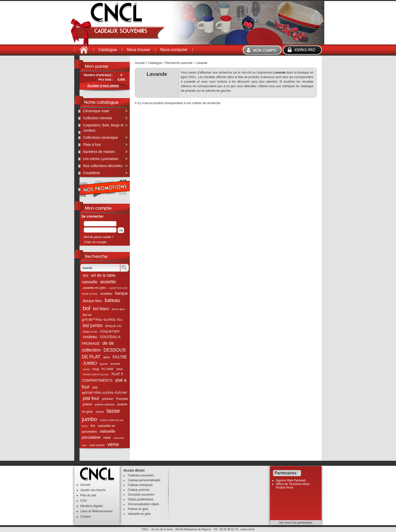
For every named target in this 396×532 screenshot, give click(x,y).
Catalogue (108, 50)
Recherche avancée (179, 63)
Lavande (202, 63)
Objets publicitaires (141, 499)
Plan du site (88, 495)
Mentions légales (92, 506)
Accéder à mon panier (103, 86)
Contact (85, 517)
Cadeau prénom (139, 490)
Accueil (140, 63)
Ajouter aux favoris (93, 490)
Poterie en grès (138, 509)
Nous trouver (139, 50)
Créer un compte (95, 242)
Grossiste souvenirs (141, 495)
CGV (84, 501)
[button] (121, 230)
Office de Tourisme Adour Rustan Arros (293, 486)
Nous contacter (174, 50)
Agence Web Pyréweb (291, 480)
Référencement (102, 511)
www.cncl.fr (248, 529)
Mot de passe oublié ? (99, 237)
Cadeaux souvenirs (141, 475)
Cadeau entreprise (140, 485)
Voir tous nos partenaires (296, 523)
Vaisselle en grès (139, 514)
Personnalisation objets (143, 504)
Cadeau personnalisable (144, 480)
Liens (84, 511)
